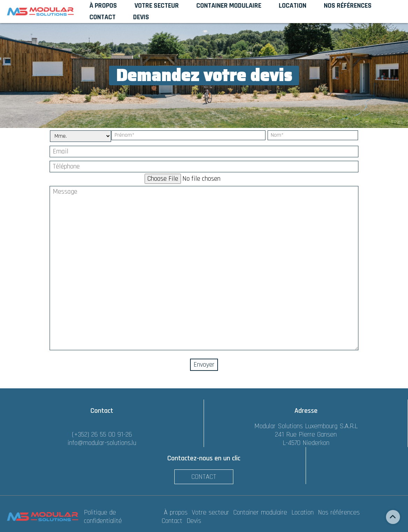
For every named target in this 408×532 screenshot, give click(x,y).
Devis (194, 521)
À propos (177, 512)
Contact (204, 477)
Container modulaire (261, 512)
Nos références (340, 512)
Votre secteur (212, 512)
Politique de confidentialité (103, 517)
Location (304, 512)
